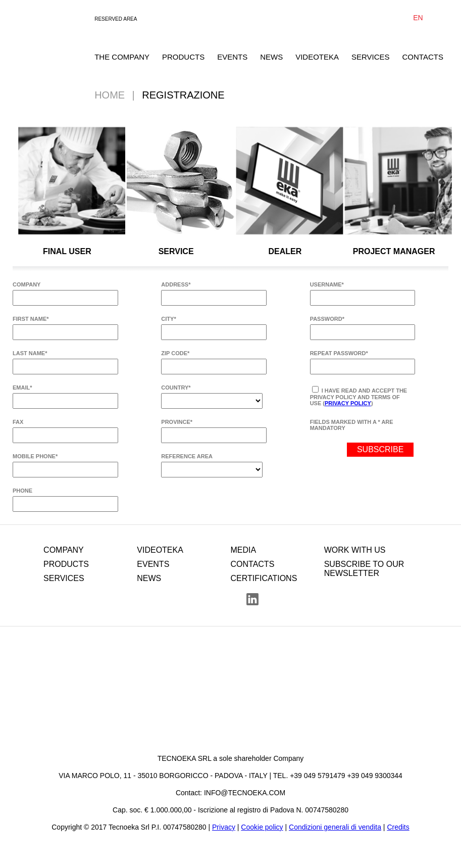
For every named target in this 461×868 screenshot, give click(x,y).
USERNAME (327, 284)
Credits (398, 827)
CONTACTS (423, 57)
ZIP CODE (175, 353)
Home (110, 95)
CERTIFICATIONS (264, 578)
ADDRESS (176, 284)
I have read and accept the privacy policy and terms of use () (359, 396)
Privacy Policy (348, 403)
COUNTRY (176, 388)
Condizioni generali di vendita (335, 827)
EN (418, 18)
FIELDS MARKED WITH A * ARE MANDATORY (352, 425)
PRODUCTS (183, 57)
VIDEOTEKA (317, 57)
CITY (168, 319)
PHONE (22, 491)
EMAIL (22, 388)
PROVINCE (177, 422)
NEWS (271, 57)
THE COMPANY (122, 57)
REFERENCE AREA (187, 456)
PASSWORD (327, 319)
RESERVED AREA (116, 19)
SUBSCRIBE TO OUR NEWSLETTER (364, 569)
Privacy (224, 827)
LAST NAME (30, 353)
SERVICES (371, 57)
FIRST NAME (31, 319)
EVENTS (232, 57)
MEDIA (243, 550)
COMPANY (27, 284)
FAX (18, 422)
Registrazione (183, 95)
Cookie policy (262, 827)
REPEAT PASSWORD (339, 353)
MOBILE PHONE (35, 456)
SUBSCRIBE (380, 449)
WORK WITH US (355, 550)
